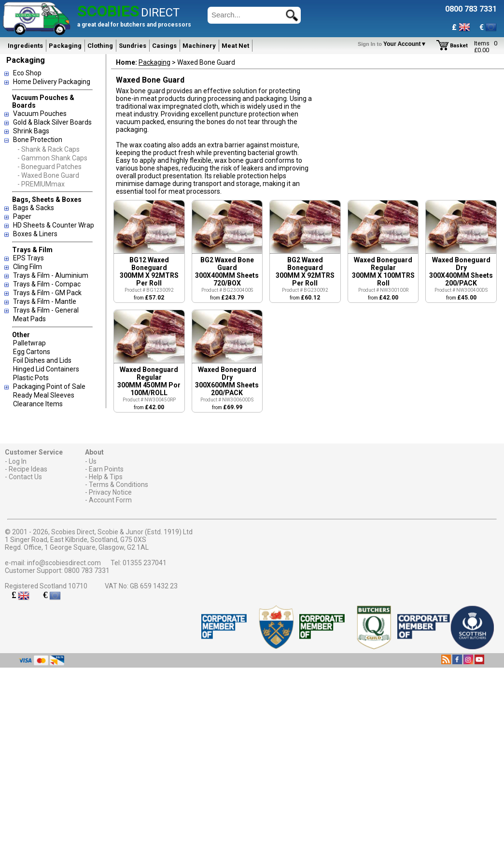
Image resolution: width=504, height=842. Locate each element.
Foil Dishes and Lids (42, 360)
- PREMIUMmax (41, 184)
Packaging (65, 46)
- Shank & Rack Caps (49, 149)
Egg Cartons (32, 352)
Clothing (100, 46)
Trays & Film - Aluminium (51, 275)
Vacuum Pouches (40, 114)
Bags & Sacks (34, 208)
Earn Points (106, 469)
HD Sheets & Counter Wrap (54, 225)
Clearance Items (38, 404)
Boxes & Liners (35, 234)
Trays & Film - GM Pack (47, 293)
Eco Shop (27, 73)
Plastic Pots (31, 378)
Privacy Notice (110, 492)
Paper (22, 216)
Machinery (199, 46)
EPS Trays (28, 258)
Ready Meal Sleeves (44, 395)
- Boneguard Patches (49, 167)
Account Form (110, 500)
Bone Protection (38, 140)
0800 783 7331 (87, 571)
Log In (18, 461)
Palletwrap (29, 343)
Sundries (133, 46)
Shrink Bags (31, 131)
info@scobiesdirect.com (64, 563)
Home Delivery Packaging (52, 82)
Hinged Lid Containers (46, 369)
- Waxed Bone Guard (48, 175)
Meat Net (235, 46)
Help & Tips (106, 477)
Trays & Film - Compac (47, 284)
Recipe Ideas (28, 469)
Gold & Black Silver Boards (52, 122)
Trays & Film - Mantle (45, 301)
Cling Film (28, 267)
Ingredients (25, 46)
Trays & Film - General (46, 310)
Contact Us (25, 477)
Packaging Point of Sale (49, 386)
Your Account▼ (394, 44)
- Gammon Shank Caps (52, 158)
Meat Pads (29, 319)
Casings (164, 46)
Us (93, 461)
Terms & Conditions (119, 485)
